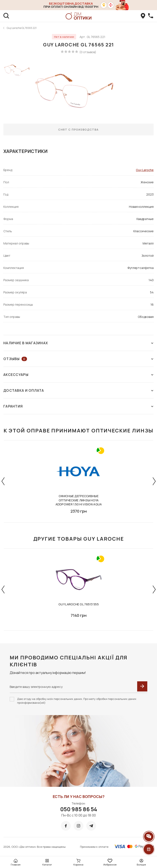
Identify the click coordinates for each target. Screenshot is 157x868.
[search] (6, 16)
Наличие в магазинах (78, 343)
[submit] (142, 686)
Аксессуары (78, 375)
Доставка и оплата (78, 390)
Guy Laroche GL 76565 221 (22, 28)
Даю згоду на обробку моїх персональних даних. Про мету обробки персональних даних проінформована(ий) (77, 701)
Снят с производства (78, 130)
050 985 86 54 (79, 809)
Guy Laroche (145, 170)
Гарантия (78, 406)
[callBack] (151, 16)
